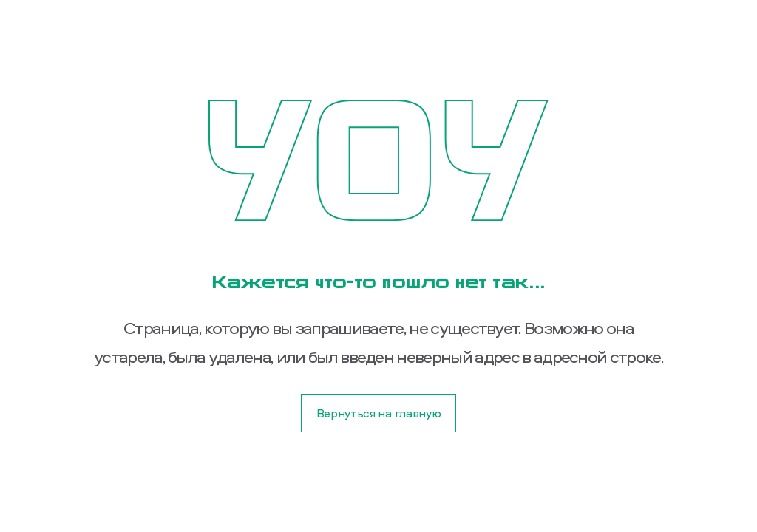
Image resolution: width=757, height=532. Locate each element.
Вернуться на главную (379, 413)
